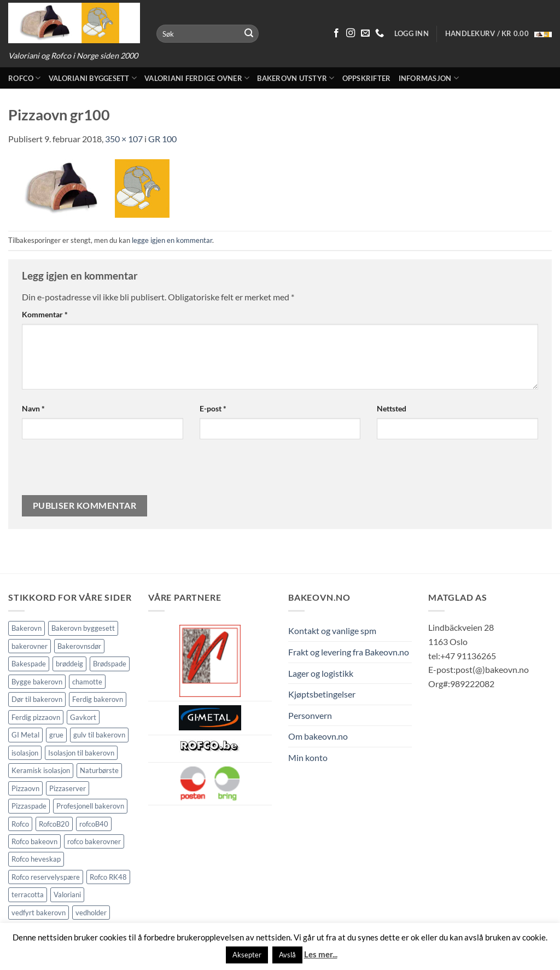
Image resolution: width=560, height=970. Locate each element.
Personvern (310, 715)
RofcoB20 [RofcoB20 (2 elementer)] (54, 824)
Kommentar (45, 314)
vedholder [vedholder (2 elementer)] (91, 913)
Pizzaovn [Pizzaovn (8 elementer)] (25, 788)
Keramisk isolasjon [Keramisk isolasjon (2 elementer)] (41, 770)
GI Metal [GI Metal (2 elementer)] (25, 735)
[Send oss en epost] (365, 33)
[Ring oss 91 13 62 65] (380, 33)
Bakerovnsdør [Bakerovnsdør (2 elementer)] (79, 646)
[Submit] (249, 34)
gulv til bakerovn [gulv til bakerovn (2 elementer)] (99, 735)
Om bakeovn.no (318, 736)
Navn (33, 408)
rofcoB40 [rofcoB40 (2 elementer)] (94, 824)
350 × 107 (124, 139)
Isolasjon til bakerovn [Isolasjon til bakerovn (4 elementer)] (81, 753)
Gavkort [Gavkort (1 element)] (83, 717)
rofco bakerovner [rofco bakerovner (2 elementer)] (94, 841)
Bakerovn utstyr (296, 78)
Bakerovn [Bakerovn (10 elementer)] (27, 628)
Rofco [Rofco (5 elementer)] (20, 824)
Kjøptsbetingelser (322, 694)
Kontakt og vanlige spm (332, 631)
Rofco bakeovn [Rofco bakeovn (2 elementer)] (34, 841)
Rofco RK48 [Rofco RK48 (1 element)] (108, 877)
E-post (213, 408)
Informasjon (429, 78)
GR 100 (162, 139)
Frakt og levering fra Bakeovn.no (349, 652)
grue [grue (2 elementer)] (56, 735)
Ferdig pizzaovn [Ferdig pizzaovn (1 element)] (36, 717)
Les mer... (321, 954)
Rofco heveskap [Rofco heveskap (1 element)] (36, 859)
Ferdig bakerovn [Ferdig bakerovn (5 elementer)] (98, 699)
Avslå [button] (287, 955)
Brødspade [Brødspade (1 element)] (110, 664)
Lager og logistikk (321, 673)
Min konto (308, 757)
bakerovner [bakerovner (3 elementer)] (30, 646)
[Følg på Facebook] (336, 33)
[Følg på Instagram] (351, 33)
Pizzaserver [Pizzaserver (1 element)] (68, 788)
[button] (498, 34)
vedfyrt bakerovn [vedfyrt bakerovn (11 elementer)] (39, 913)
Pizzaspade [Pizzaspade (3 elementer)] (29, 806)
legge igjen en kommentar (172, 240)
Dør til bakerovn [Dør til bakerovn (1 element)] (37, 699)
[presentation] (96, 472)
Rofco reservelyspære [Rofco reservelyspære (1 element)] (46, 877)
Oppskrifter (367, 78)
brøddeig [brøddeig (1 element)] (69, 664)
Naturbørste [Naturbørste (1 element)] (99, 770)
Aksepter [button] (247, 955)
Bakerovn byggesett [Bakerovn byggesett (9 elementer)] (83, 628)
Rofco (25, 78)
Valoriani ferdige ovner (197, 78)
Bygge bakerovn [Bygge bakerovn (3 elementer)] (37, 682)
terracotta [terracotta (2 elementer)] (28, 895)
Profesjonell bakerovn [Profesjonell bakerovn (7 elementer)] (90, 806)
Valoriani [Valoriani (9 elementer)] (67, 895)
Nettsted (392, 408)
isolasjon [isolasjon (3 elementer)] (25, 753)
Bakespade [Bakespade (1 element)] (29, 664)
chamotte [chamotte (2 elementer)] (87, 682)
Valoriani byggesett (93, 78)
